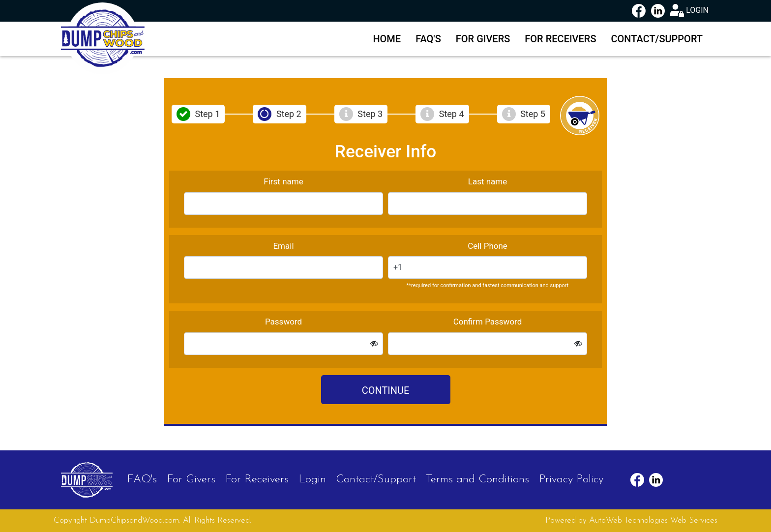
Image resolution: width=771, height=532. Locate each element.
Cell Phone (488, 246)
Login (312, 480)
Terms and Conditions (477, 480)
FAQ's (428, 39)
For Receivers (560, 39)
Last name (488, 181)
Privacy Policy (571, 480)
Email (283, 246)
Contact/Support (657, 39)
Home (387, 39)
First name (283, 181)
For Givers (483, 39)
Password (283, 322)
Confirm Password (488, 322)
